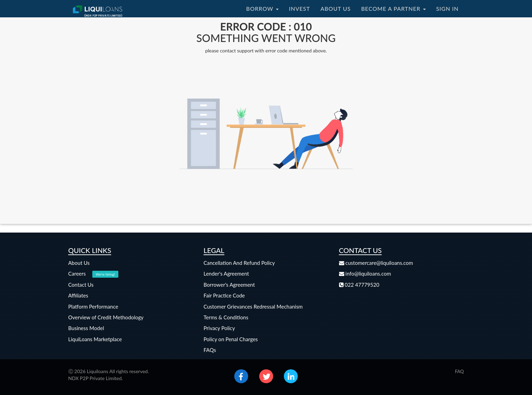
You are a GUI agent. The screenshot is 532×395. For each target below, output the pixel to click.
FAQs (210, 350)
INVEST (300, 9)
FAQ (459, 371)
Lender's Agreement (226, 274)
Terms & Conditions (226, 317)
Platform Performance (93, 306)
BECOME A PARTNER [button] (394, 9)
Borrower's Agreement (229, 285)
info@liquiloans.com (365, 274)
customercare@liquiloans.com (376, 263)
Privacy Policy (219, 328)
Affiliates (78, 295)
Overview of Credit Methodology (106, 317)
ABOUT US (335, 9)
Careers (94, 274)
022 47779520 (359, 285)
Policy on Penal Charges (231, 339)
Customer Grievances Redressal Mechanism (253, 306)
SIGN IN (447, 9)
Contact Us (81, 285)
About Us (79, 263)
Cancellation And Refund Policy (239, 263)
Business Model (86, 328)
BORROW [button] (262, 9)
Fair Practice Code (224, 295)
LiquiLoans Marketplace (95, 339)
